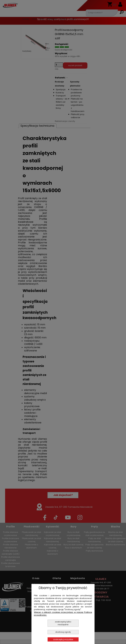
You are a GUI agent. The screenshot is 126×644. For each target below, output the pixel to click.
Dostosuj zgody (63, 632)
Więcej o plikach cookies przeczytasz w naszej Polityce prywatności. (63, 614)
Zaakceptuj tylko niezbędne (63, 623)
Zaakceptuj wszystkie (63, 639)
